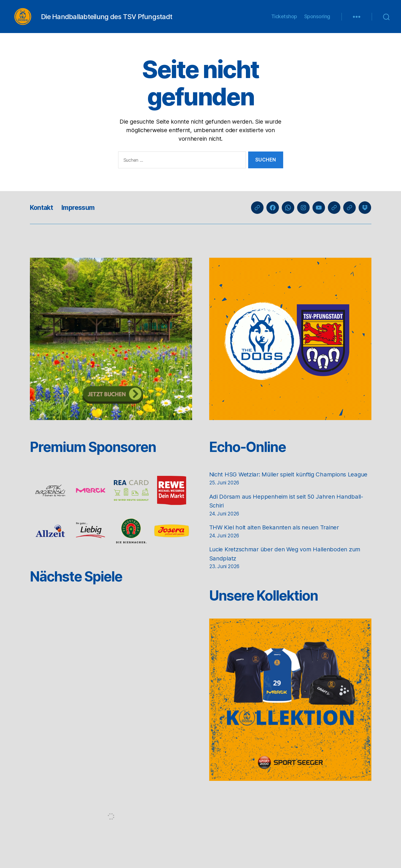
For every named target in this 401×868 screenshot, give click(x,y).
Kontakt (42, 216)
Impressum (81, 216)
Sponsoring (317, 21)
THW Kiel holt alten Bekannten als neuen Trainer (276, 545)
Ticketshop (284, 21)
